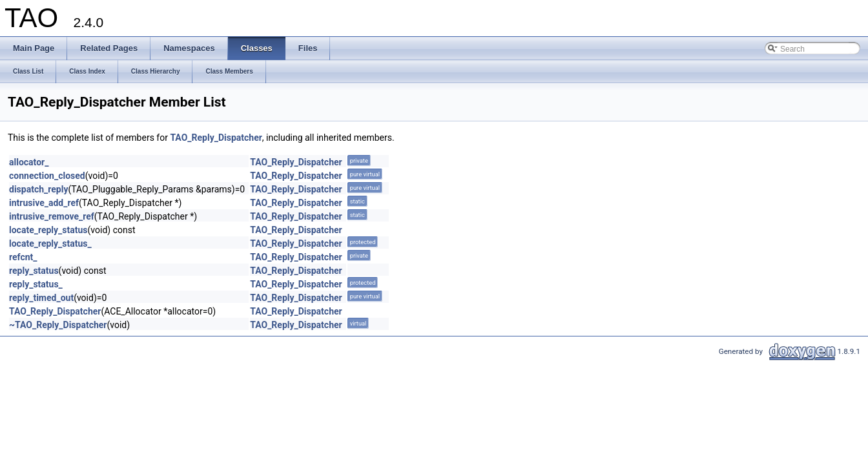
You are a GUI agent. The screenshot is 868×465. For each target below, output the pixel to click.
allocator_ (29, 162)
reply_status (34, 271)
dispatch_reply (38, 189)
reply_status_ (36, 284)
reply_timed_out (41, 298)
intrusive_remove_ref (52, 216)
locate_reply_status (48, 230)
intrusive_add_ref (44, 203)
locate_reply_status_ (50, 243)
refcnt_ (23, 257)
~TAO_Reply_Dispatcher (58, 325)
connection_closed (47, 176)
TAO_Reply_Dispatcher (216, 138)
